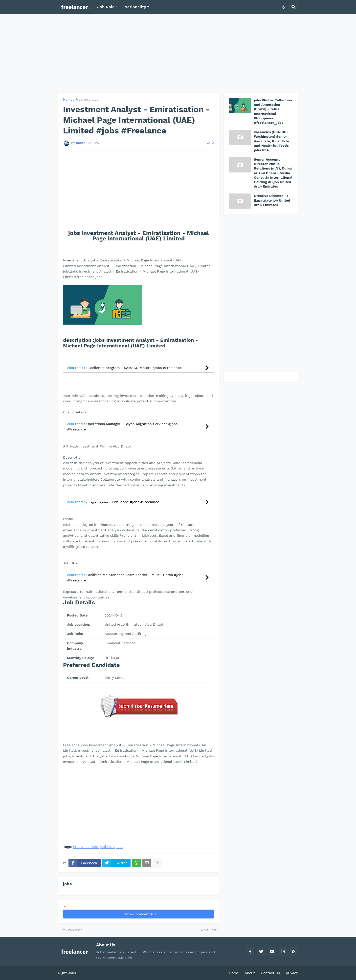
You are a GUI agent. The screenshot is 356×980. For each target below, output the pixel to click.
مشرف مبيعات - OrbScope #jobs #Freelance (123, 502)
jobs (120, 847)
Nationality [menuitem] (135, 7)
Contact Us (270, 973)
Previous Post (71, 930)
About (250, 973)
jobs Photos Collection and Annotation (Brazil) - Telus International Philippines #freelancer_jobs (273, 111)
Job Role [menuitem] (106, 7)
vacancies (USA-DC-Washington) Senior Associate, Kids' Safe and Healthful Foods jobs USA (271, 141)
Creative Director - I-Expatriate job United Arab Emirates (272, 200)
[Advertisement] (178, 53)
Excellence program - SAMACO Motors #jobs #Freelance (134, 368)
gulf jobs (107, 847)
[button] (284, 7)
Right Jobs (67, 973)
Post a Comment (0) (139, 914)
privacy (292, 973)
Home (68, 99)
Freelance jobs (87, 99)
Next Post (209, 930)
